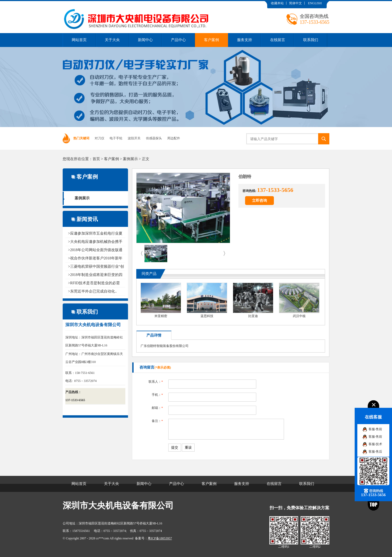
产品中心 (178, 40)
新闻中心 (145, 40)
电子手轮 (116, 138)
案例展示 (130, 159)
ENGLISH (315, 3)
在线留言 (278, 40)
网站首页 (79, 40)
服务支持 (245, 40)
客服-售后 (375, 452)
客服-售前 (375, 429)
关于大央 (112, 40)
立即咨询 (259, 201)
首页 (96, 159)
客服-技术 (375, 444)
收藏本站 (277, 3)
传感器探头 (154, 138)
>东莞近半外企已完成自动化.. (92, 291)
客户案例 (211, 40)
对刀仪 (99, 138)
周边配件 (174, 138)
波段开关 (134, 138)
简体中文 (295, 3)
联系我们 (311, 40)
